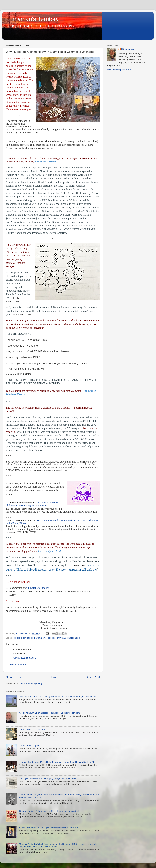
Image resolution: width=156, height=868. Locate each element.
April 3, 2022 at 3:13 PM (25, 658)
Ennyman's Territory (33, 19)
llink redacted (73, 638)
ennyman (61, 638)
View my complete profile (119, 70)
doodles (52, 638)
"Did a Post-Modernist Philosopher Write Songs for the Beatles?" (32, 504)
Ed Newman (127, 49)
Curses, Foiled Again (29, 746)
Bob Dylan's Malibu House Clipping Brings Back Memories (47, 778)
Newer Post (14, 677)
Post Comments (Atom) (31, 684)
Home (53, 677)
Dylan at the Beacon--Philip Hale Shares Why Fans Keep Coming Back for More (58, 762)
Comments (41, 638)
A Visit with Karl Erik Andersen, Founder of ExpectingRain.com (49, 713)
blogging (18, 638)
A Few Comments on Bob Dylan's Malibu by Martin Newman (48, 827)
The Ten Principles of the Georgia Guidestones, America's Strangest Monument (58, 697)
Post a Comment (18, 664)
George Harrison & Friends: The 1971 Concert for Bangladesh (49, 811)
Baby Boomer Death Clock (32, 729)
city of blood (29, 638)
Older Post (93, 677)
